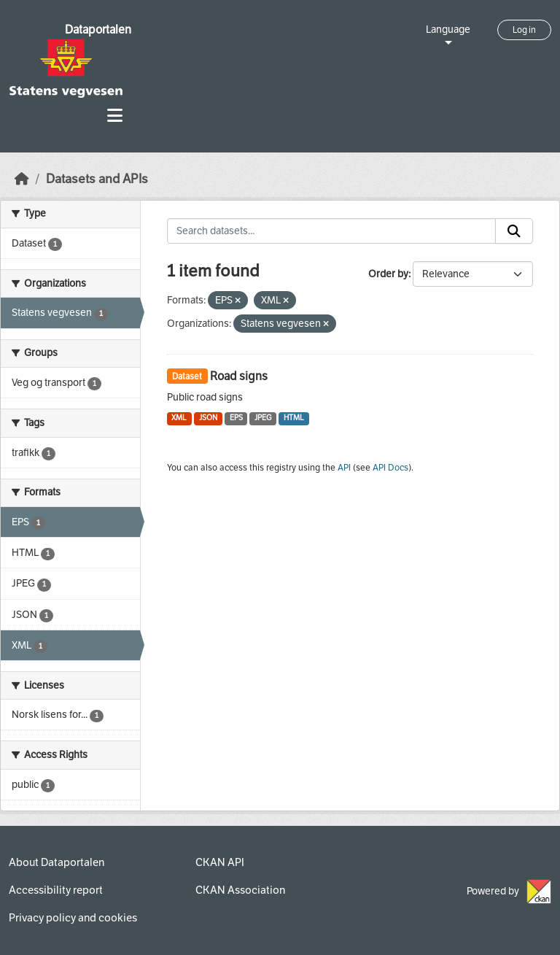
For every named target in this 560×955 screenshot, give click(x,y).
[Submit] (514, 231)
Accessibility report (56, 890)
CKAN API (220, 862)
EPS (236, 418)
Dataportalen (98, 30)
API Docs (390, 468)
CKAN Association (240, 890)
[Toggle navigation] (115, 116)
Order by (388, 274)
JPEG (263, 418)
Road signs (239, 376)
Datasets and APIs (97, 179)
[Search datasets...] (332, 231)
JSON (208, 418)
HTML (294, 418)
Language (448, 30)
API (344, 468)
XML (179, 418)
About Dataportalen (57, 862)
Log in (524, 30)
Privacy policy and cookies (73, 918)
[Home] (22, 179)
